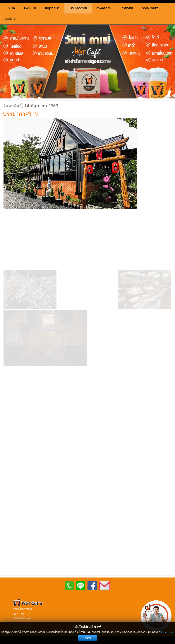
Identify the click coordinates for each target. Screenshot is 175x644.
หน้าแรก (10, 8)
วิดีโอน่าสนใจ (150, 8)
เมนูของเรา (52, 8)
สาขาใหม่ (127, 8)
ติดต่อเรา (11, 19)
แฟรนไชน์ (30, 8)
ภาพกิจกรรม (104, 8)
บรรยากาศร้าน (78, 8)
